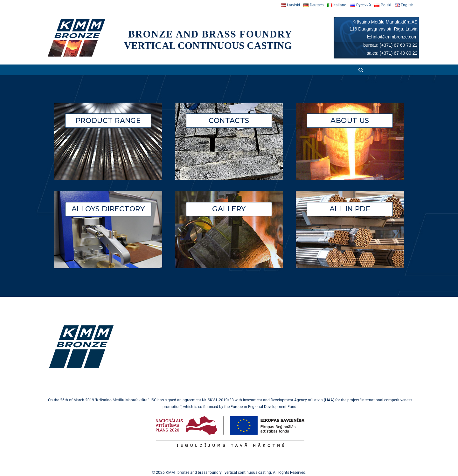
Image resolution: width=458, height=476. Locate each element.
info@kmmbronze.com (395, 37)
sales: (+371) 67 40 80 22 (392, 53)
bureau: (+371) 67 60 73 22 (390, 45)
